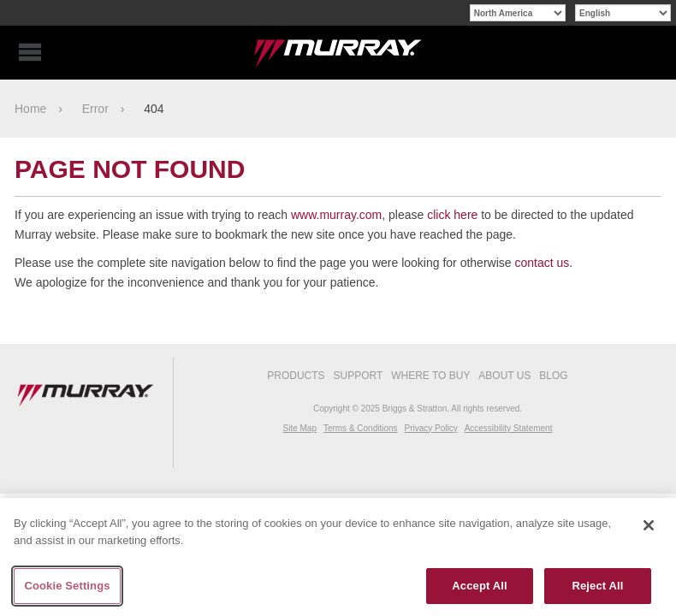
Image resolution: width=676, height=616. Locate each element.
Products (296, 376)
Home (30, 109)
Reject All (597, 586)
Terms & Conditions (361, 428)
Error (95, 109)
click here (452, 215)
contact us (542, 263)
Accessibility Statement (509, 428)
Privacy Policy (430, 428)
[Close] (649, 525)
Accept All (479, 586)
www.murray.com (336, 215)
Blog (553, 376)
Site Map (300, 428)
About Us (504, 376)
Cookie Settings (67, 586)
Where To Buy (430, 376)
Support (359, 376)
